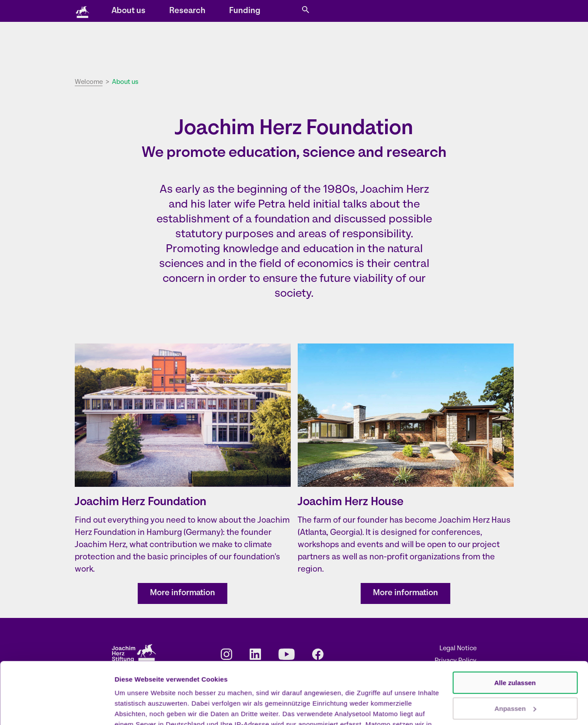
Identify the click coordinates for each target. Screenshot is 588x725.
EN (416, 12)
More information (183, 593)
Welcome (89, 82)
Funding (428, 46)
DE (404, 12)
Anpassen (515, 647)
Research (371, 46)
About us (312, 46)
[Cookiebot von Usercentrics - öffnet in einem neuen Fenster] (57, 708)
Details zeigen (137, 708)
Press (380, 12)
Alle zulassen (515, 621)
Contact (350, 12)
